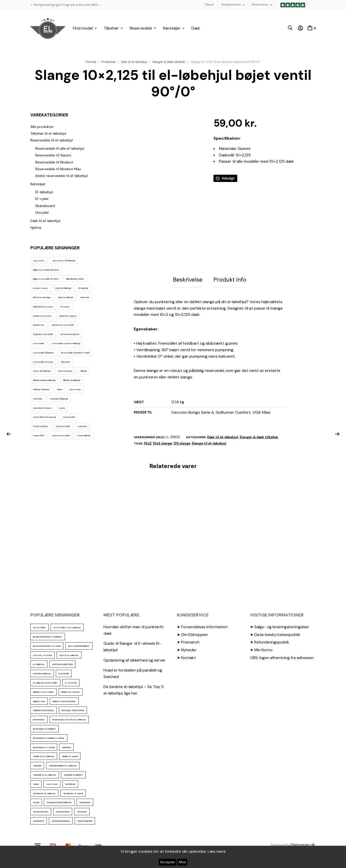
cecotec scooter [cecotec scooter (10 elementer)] (40, 288)
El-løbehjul (44, 192)
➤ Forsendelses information (202, 629)
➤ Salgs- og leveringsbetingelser (280, 629)
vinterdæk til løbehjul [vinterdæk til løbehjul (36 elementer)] (59, 399)
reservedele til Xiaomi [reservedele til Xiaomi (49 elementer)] (43, 362)
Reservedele (141, 28)
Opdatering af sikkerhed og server (135, 662)
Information (260, 5)
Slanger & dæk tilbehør (169, 62)
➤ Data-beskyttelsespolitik (275, 636)
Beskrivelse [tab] (188, 283)
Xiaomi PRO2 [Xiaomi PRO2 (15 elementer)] (39, 436)
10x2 (148, 445)
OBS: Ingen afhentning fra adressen (282, 659)
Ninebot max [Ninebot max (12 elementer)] (39, 325)
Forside (91, 62)
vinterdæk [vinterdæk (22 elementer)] (38, 399)
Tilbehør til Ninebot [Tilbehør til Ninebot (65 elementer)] (41, 389)
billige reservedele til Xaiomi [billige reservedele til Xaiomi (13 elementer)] (46, 279)
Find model (83, 28)
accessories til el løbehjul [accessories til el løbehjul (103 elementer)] (64, 261)
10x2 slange (162, 445)
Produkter (109, 62)
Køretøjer (172, 28)
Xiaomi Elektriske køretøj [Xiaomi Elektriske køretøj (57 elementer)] (44, 417)
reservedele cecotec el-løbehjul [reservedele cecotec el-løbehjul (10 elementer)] (66, 343)
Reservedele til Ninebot (54, 162)
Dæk (196, 28)
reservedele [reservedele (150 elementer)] (39, 343)
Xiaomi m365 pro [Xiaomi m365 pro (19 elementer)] (41, 426)
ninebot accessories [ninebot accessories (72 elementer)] (42, 316)
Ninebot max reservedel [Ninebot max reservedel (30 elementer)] (63, 325)
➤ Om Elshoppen (192, 636)
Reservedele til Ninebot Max (58, 169)
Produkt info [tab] (230, 283)
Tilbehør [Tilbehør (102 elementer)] (83, 371)
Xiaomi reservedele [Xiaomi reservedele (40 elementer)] (61, 436)
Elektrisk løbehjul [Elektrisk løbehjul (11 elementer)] (66, 297)
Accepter (168, 862)
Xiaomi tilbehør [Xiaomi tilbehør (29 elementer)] (84, 436)
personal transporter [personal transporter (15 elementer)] (70, 334)
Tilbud (209, 5)
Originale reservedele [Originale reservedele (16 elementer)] (43, 334)
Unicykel (42, 212)
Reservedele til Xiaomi (53, 155)
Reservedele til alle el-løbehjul (60, 148)
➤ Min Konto (261, 652)
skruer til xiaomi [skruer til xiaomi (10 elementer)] (65, 371)
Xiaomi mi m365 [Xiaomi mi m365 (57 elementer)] (63, 426)
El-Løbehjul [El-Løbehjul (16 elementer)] (83, 288)
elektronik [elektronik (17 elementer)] (85, 297)
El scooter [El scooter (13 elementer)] (65, 307)
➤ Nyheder (187, 652)
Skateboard (45, 206)
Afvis (182, 862)
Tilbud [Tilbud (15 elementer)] (59, 389)
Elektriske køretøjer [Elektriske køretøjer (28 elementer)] (42, 297)
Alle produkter (42, 127)
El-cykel (42, 199)
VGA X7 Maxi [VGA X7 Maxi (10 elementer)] (75, 389)
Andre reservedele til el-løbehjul (62, 176)
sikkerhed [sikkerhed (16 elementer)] (65, 362)
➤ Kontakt (186, 659)
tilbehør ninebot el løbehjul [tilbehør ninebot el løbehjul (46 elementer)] (44, 380)
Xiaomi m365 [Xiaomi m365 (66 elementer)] (69, 417)
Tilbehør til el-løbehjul (48, 133)
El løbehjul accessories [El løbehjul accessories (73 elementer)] (43, 307)
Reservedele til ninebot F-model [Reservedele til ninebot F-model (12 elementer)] (75, 353)
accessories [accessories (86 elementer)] (39, 261)
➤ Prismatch (188, 644)
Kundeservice (231, 5)
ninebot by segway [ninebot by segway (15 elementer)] (68, 316)
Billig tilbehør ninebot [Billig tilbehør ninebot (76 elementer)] (75, 279)
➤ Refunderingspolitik (270, 644)
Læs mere (217, 851)
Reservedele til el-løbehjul (51, 140)
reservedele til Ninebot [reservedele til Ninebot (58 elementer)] (43, 353)
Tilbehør (111, 28)
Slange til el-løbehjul (209, 445)
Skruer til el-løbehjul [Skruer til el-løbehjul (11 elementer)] (42, 371)
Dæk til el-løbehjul (134, 62)
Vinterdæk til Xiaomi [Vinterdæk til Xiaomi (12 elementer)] (42, 408)
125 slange (182, 445)
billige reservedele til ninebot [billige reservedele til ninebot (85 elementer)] (46, 270)
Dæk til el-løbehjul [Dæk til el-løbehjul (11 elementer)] (63, 288)
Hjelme (36, 228)
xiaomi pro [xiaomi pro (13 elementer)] (82, 426)
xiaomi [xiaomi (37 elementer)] (62, 408)
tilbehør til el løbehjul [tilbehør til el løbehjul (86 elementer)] (72, 380)
